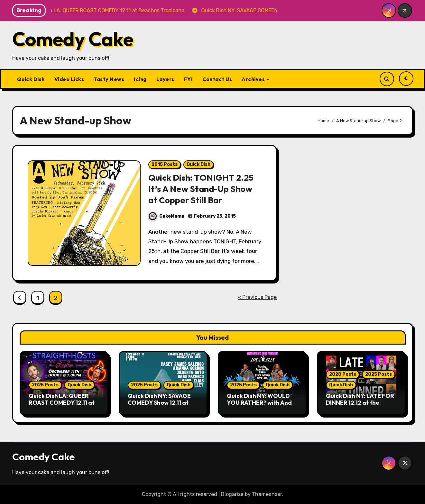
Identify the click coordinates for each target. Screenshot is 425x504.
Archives (254, 79)
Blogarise (232, 494)
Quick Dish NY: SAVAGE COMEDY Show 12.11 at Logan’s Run (159, 403)
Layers (165, 79)
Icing (140, 79)
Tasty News (109, 79)
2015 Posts (165, 164)
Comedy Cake (73, 39)
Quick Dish (31, 79)
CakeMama (166, 216)
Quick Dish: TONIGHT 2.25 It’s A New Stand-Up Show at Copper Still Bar (201, 189)
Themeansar (267, 494)
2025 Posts (45, 385)
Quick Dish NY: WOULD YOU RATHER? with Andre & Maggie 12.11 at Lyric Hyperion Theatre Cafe (262, 406)
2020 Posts (343, 374)
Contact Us (217, 79)
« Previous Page (257, 297)
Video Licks (69, 79)
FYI (189, 79)
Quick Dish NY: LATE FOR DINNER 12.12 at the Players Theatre (360, 403)
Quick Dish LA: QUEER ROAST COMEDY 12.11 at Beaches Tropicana (62, 403)
